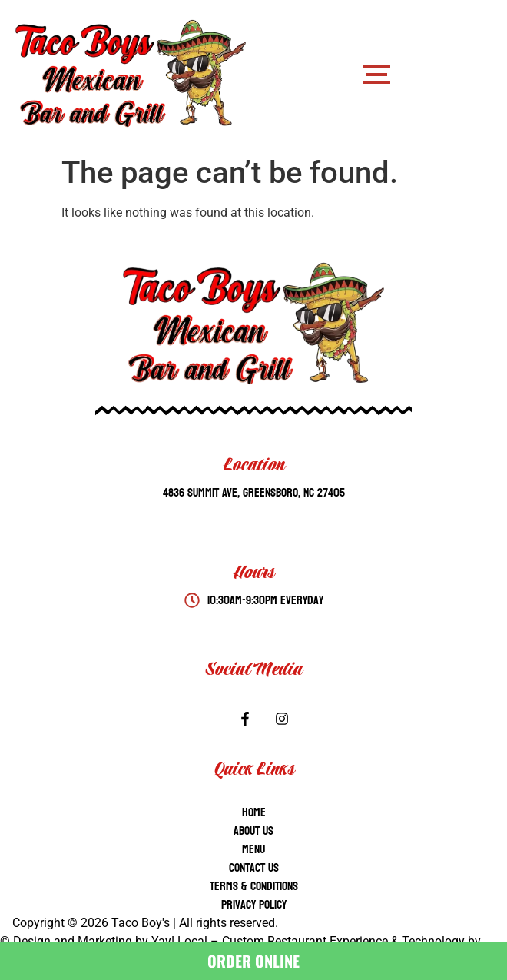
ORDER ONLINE (253, 961)
